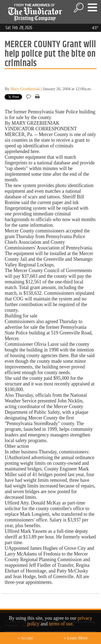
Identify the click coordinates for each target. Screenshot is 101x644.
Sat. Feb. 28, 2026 (19, 28)
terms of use (61, 624)
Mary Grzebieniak (25, 89)
